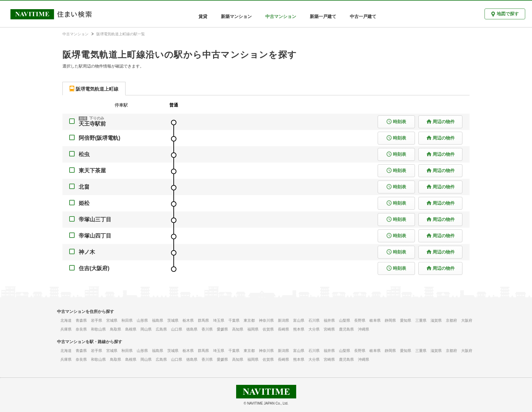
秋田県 (127, 320)
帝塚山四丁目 (95, 236)
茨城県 (173, 320)
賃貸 (203, 16)
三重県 (421, 320)
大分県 (314, 329)
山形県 (142, 320)
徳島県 (192, 329)
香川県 (207, 329)
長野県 (360, 320)
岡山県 (146, 329)
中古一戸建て (363, 16)
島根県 (131, 329)
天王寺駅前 (92, 124)
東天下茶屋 (92, 171)
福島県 (158, 320)
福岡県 (253, 329)
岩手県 (97, 320)
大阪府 (467, 320)
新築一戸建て (323, 16)
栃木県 (188, 320)
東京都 (249, 320)
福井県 (329, 320)
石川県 (314, 320)
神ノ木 (87, 252)
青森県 (81, 320)
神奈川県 (266, 320)
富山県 (299, 320)
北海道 (66, 320)
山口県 (177, 329)
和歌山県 (98, 329)
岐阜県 (375, 320)
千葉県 (234, 320)
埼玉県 (219, 320)
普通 (174, 105)
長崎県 (283, 329)
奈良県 (81, 329)
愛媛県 (222, 329)
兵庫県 (66, 329)
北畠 (84, 187)
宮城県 (112, 320)
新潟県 (283, 320)
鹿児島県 (346, 329)
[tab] (94, 89)
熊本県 (299, 329)
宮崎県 (329, 329)
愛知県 (406, 320)
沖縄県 (364, 329)
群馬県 (203, 320)
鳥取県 (116, 329)
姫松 (84, 203)
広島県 (161, 329)
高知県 (238, 329)
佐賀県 (268, 329)
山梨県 (345, 320)
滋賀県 (436, 320)
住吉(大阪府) (94, 268)
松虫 (84, 154)
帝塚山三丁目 (95, 219)
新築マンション (236, 16)
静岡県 (390, 320)
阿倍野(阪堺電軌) (100, 138)
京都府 (451, 320)
